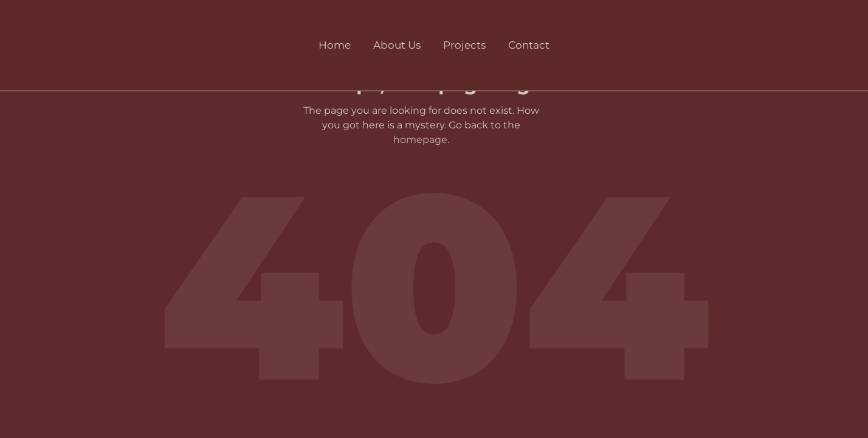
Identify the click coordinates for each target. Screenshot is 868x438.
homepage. (421, 140)
